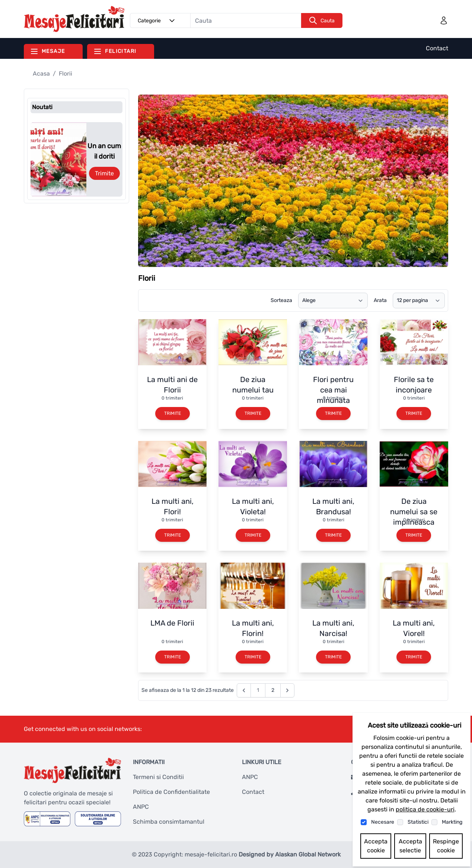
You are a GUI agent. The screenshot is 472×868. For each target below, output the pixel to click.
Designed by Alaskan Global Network (290, 854)
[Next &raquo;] (287, 690)
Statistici (418, 822)
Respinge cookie (446, 846)
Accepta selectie (410, 846)
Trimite (104, 173)
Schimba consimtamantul (169, 822)
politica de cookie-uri (425, 809)
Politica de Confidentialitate (171, 792)
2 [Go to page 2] (273, 690)
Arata (380, 300)
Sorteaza (281, 300)
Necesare (383, 822)
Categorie (157, 20)
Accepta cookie (376, 846)
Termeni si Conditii (158, 777)
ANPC (141, 807)
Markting (452, 822)
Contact (437, 48)
